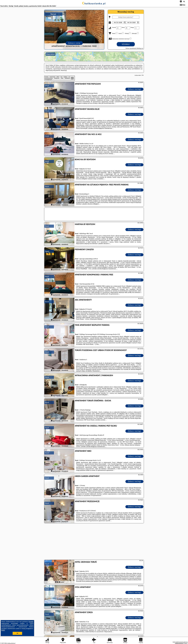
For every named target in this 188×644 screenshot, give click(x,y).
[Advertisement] (94, 542)
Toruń (47, 86)
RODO (3, 630)
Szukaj (126, 44)
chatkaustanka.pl (94, 3)
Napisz (186, 643)
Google (31, 622)
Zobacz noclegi (134, 89)
